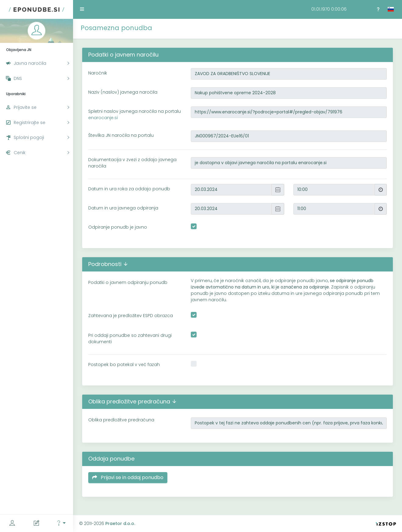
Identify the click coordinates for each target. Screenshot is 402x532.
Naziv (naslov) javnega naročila (123, 92)
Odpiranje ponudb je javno (118, 227)
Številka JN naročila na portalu (121, 135)
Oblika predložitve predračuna (121, 420)
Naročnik (98, 73)
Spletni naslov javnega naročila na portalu (135, 114)
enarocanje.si (103, 118)
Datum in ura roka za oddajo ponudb (129, 189)
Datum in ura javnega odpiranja (123, 208)
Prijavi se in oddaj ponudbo (128, 477)
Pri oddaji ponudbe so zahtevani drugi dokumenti (130, 339)
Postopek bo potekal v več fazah (124, 364)
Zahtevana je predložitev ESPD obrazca (131, 316)
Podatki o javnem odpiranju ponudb (128, 282)
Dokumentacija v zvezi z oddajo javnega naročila (132, 163)
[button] (61, 523)
